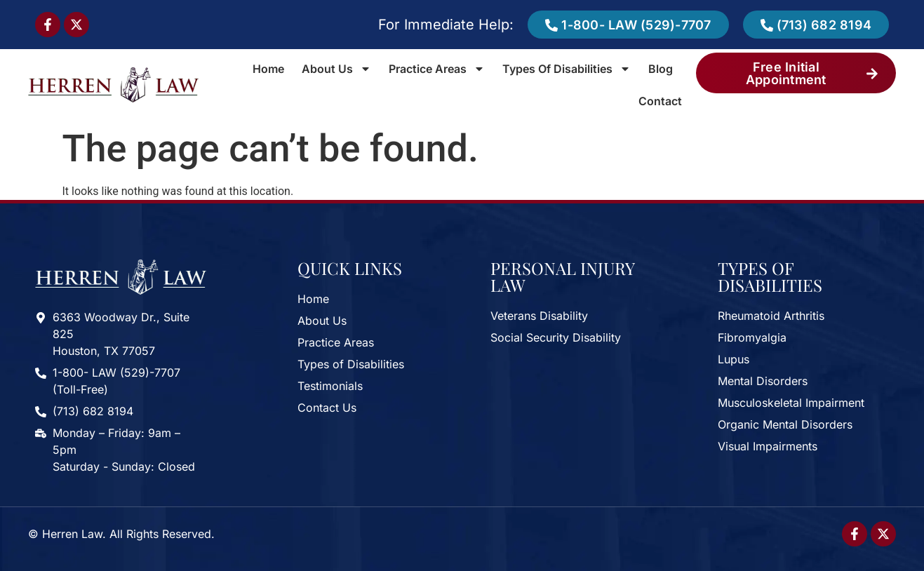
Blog (661, 69)
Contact (660, 101)
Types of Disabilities (567, 69)
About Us (336, 69)
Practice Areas (437, 69)
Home (268, 69)
